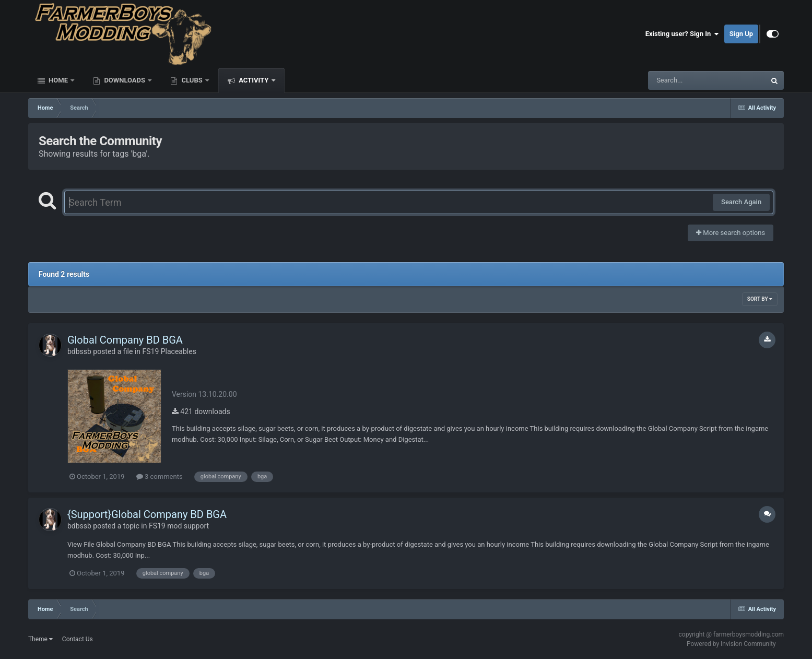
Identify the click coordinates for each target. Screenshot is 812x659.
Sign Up (741, 34)
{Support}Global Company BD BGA (147, 514)
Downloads (125, 80)
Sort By (760, 299)
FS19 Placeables (169, 351)
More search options (731, 233)
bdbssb (79, 351)
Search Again (741, 202)
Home (58, 80)
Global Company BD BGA (125, 340)
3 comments (160, 476)
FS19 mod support (179, 526)
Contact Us (78, 639)
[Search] (680, 80)
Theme (40, 639)
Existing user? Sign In (682, 34)
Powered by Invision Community (731, 644)
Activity (254, 80)
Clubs (192, 80)
